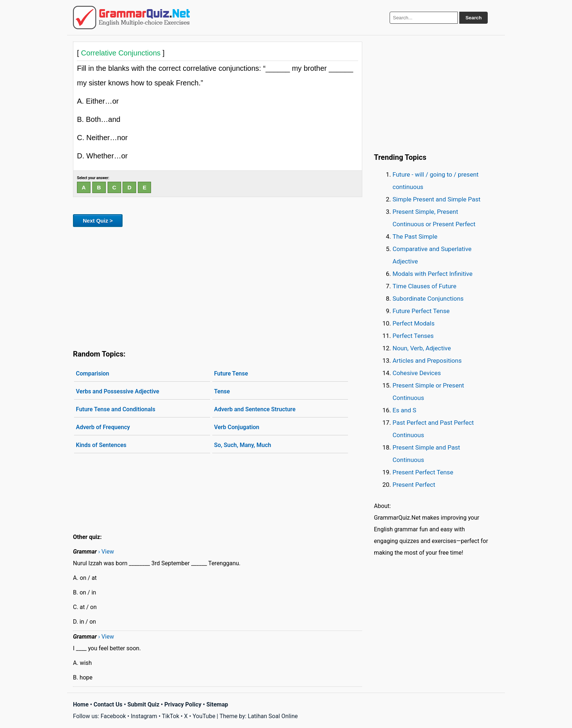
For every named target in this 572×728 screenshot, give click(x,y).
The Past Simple (415, 236)
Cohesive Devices (417, 373)
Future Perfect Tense (421, 311)
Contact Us (108, 704)
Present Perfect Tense (423, 472)
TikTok (171, 716)
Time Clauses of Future (424, 286)
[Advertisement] (218, 287)
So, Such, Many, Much (243, 445)
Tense (222, 391)
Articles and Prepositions (427, 361)
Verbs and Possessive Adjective (117, 391)
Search (474, 18)
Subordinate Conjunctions (428, 298)
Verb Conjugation (237, 427)
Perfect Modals (413, 323)
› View (106, 552)
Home (81, 704)
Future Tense (231, 373)
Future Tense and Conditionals (116, 409)
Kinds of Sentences (101, 445)
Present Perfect (414, 485)
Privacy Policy (183, 704)
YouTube (204, 716)
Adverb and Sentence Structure (255, 409)
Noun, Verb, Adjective (422, 348)
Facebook (113, 716)
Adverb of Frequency (103, 427)
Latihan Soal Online (273, 716)
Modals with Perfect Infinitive (432, 274)
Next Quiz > (98, 221)
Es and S (404, 410)
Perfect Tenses (413, 336)
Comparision (92, 373)
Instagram (144, 716)
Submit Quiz (143, 704)
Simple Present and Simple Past (436, 199)
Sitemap (217, 704)
